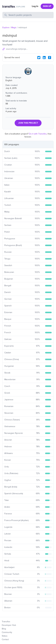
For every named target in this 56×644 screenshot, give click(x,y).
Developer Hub (9, 625)
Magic (14, 28)
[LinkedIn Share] (44, 58)
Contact (5, 639)
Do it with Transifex (38, 134)
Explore (6, 28)
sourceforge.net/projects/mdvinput (17, 49)
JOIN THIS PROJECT (28, 123)
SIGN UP (47, 6)
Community (7, 632)
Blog (4, 629)
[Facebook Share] (50, 58)
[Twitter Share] (39, 58)
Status (5, 636)
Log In (35, 6)
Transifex (6, 622)
